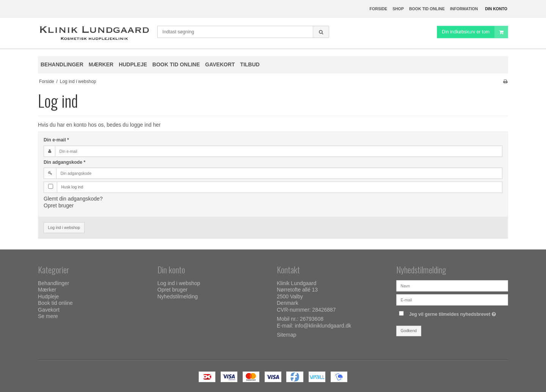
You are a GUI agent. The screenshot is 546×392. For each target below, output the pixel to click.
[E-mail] (452, 299)
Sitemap (286, 335)
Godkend (409, 331)
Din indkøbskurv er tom (475, 32)
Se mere (48, 316)
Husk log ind (72, 187)
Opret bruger (59, 205)
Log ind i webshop (64, 227)
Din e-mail (56, 140)
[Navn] (452, 285)
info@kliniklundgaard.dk (323, 326)
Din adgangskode (64, 162)
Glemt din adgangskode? (73, 199)
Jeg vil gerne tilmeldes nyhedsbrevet (453, 313)
